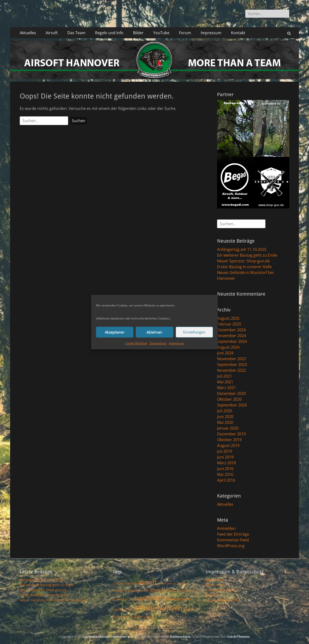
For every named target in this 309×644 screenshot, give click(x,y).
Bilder (138, 33)
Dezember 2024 (231, 330)
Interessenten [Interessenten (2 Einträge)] (178, 599)
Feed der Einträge (233, 534)
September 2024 (232, 341)
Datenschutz (158, 343)
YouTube (161, 33)
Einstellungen (194, 332)
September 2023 (232, 365)
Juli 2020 (225, 411)
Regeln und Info (109, 33)
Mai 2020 (225, 422)
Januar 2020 (228, 428)
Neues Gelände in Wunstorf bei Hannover (53, 600)
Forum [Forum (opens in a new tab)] (185, 33)
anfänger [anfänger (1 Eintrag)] (118, 591)
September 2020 (232, 405)
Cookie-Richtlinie (136, 343)
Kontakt (238, 33)
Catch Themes (238, 637)
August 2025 (228, 318)
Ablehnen (154, 332)
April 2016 (226, 480)
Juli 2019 (225, 451)
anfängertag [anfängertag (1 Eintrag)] (132, 591)
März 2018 (226, 463)
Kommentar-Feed (233, 540)
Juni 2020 (225, 417)
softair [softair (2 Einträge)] (137, 616)
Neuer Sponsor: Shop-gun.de (243, 261)
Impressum (177, 343)
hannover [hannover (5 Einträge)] (149, 598)
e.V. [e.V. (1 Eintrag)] (131, 599)
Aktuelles (28, 33)
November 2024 (232, 336)
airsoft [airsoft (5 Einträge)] (147, 582)
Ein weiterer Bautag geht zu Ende (247, 255)
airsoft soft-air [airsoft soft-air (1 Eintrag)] (167, 584)
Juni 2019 (225, 457)
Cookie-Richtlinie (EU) (223, 600)
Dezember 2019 (231, 434)
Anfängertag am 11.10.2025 (242, 249)
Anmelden (226, 528)
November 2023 (232, 359)
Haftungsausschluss (222, 590)
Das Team (76, 33)
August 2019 (228, 445)
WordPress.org (231, 546)
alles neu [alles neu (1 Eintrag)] (183, 584)
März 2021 (226, 388)
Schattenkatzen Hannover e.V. (109, 637)
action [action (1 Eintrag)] (123, 584)
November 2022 (232, 370)
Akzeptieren (115, 332)
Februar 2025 (229, 324)
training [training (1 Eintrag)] (149, 617)
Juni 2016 (225, 469)
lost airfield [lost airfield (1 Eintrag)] (125, 610)
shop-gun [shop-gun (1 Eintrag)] (189, 610)
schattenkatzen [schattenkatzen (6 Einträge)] (158, 608)
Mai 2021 (225, 382)
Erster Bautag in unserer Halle (244, 267)
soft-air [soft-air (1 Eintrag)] (125, 617)
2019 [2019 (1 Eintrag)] (116, 584)
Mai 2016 (225, 474)
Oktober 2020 (229, 399)
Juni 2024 (225, 353)
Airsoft (52, 33)
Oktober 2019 (229, 440)
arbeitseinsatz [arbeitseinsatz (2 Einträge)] (163, 590)
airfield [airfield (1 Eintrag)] (132, 584)
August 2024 (228, 347)
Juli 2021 (225, 376)
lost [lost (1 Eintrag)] (115, 610)
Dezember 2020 (231, 393)
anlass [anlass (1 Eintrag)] (145, 591)
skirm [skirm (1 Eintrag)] (116, 617)
